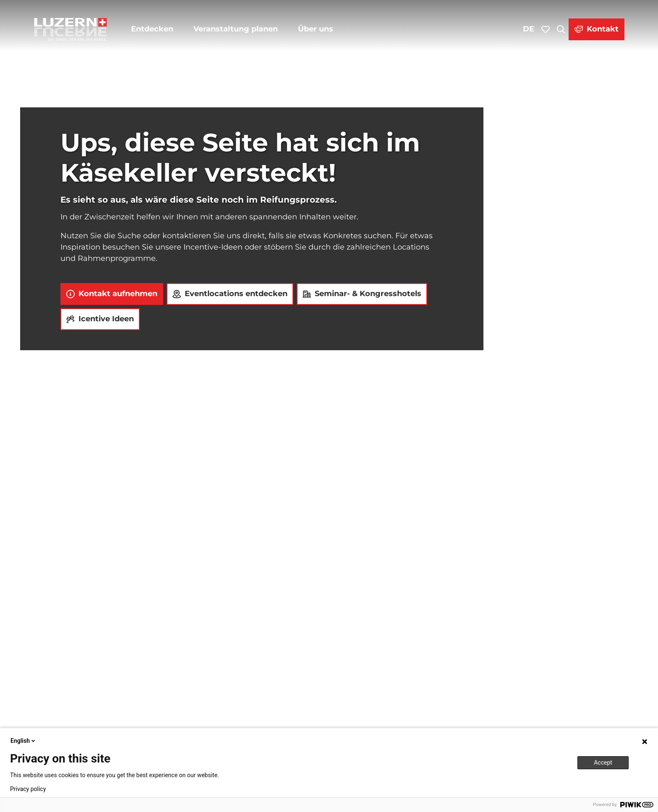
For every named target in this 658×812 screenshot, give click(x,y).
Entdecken (152, 29)
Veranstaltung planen (236, 29)
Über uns (316, 29)
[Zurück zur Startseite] (70, 29)
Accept (603, 763)
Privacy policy (28, 789)
